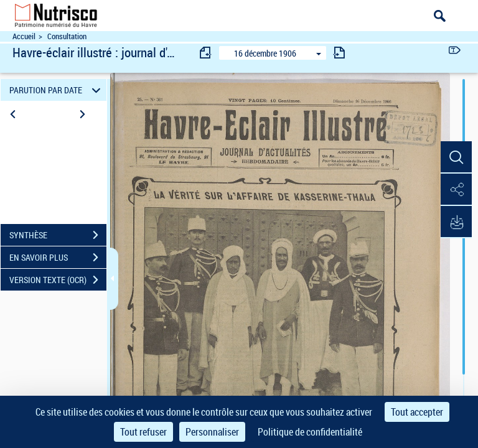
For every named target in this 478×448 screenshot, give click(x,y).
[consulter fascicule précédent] (206, 53)
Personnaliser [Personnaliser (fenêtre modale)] (212, 432)
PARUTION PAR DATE (57, 90)
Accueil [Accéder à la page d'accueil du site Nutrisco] (24, 36)
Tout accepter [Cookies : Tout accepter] (417, 412)
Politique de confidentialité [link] (310, 432)
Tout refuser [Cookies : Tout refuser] (143, 432)
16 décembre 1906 (265, 53)
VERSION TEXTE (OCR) (58, 280)
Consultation (67, 36)
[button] (456, 157)
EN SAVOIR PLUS (58, 258)
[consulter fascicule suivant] (339, 53)
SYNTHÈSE (58, 235)
